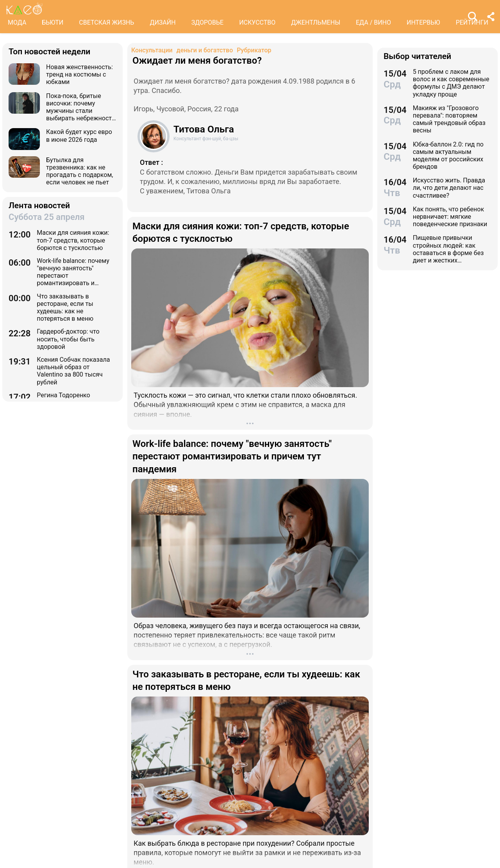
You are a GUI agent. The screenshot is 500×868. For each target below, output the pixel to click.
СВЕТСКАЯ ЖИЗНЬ (106, 22)
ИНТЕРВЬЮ (423, 22)
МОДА (17, 22)
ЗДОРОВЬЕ (208, 22)
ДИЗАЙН (162, 22)
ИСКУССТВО (257, 22)
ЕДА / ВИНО (373, 22)
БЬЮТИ (53, 22)
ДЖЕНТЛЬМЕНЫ (316, 22)
